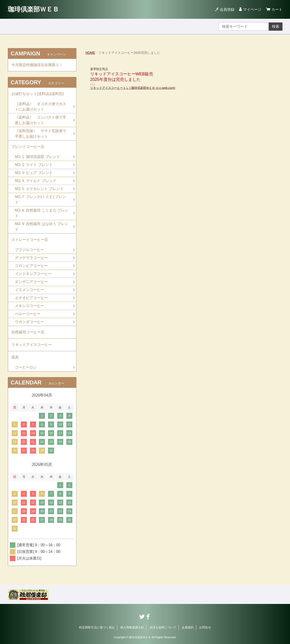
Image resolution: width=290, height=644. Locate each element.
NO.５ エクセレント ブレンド (39, 189)
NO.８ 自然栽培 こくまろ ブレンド (42, 213)
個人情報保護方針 (132, 627)
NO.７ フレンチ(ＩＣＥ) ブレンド (41, 200)
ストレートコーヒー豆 (30, 240)
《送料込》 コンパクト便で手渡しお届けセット (41, 120)
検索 (276, 26)
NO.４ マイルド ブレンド (36, 181)
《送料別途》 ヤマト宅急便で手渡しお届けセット (41, 134)
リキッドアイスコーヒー (32, 345)
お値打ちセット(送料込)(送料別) (38, 94)
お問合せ (205, 627)
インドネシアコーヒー (33, 274)
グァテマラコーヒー (31, 258)
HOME (90, 53)
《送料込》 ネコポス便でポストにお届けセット (41, 107)
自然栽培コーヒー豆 (28, 332)
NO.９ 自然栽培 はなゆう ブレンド (42, 227)
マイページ (252, 10)
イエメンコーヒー (30, 290)
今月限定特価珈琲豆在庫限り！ (37, 65)
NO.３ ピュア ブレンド (34, 173)
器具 (15, 357)
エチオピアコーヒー (31, 298)
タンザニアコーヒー (31, 282)
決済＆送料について (163, 627)
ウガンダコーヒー (30, 322)
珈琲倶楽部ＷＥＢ (33, 9)
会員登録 (227, 10)
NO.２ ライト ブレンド (34, 165)
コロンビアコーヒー (31, 266)
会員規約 (188, 627)
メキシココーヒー (30, 306)
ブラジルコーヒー (30, 250)
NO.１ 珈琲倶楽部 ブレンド (37, 157)
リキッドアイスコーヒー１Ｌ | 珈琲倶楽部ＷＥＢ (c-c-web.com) (133, 88)
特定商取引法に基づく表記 (97, 627)
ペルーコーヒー (28, 314)
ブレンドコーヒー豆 (28, 147)
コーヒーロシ (26, 367)
